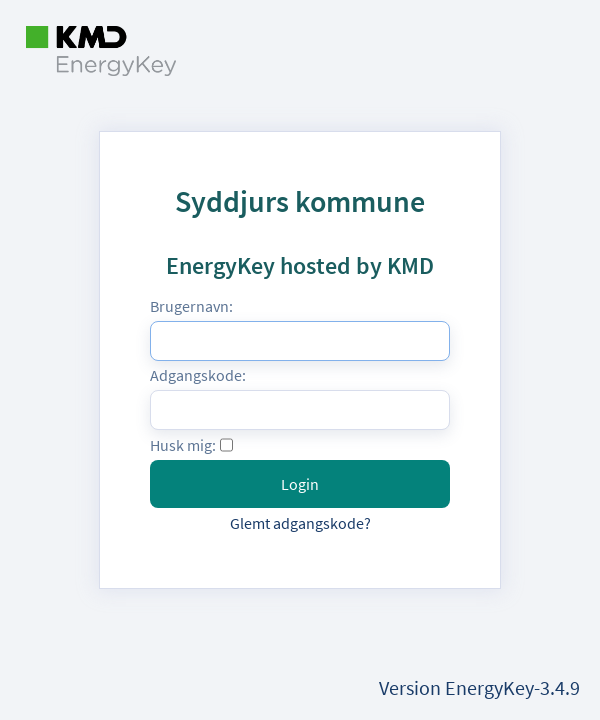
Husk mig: (183, 445)
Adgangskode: (198, 375)
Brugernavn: (191, 306)
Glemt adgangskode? (300, 523)
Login (300, 484)
